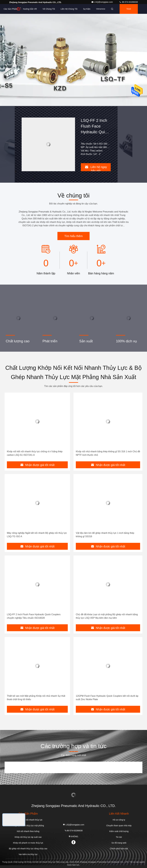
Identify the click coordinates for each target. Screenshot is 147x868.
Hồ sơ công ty (119, 820)
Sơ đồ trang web (119, 843)
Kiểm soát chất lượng (119, 831)
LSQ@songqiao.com (102, 2)
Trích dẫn (129, 11)
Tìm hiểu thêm (73, 236)
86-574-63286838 (128, 2)
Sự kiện (87, 9)
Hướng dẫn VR (30, 9)
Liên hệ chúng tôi (69, 9)
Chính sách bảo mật (119, 849)
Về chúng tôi (49, 9)
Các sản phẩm (10, 9)
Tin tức (119, 837)
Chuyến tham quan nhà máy (119, 826)
